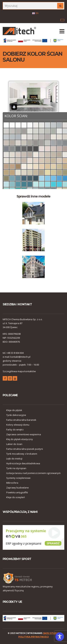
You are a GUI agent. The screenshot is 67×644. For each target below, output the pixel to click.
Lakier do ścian (14, 444)
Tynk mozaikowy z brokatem (22, 454)
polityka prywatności (34, 637)
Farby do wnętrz (15, 430)
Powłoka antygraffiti (17, 492)
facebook (5, 379)
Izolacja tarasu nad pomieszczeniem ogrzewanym (33, 473)
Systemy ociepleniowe (18, 478)
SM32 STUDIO (51, 633)
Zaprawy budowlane (18, 488)
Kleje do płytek (14, 410)
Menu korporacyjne (62, 20)
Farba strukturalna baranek (21, 420)
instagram (10, 379)
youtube (15, 379)
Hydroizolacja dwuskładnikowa (23, 463)
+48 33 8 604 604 (15, 353)
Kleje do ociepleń (16, 497)
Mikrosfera (12, 483)
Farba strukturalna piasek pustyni (25, 449)
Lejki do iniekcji (14, 459)
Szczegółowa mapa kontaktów (19, 371)
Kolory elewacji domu (18, 425)
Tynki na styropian (16, 468)
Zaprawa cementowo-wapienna (24, 434)
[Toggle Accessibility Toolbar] (60, 637)
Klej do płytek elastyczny (20, 439)
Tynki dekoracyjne (16, 415)
